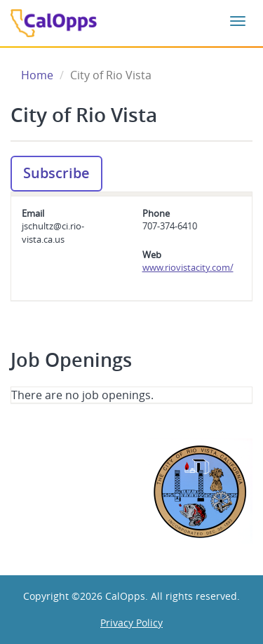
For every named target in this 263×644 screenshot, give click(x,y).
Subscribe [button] (56, 173)
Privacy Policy (131, 623)
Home (37, 75)
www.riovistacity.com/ (188, 267)
